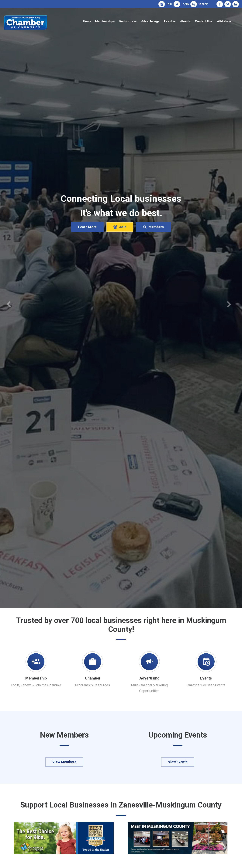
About (184, 21)
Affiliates (223, 21)
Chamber (93, 678)
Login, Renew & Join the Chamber (36, 685)
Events (169, 21)
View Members (64, 762)
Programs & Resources (93, 685)
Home (87, 21)
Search (203, 4)
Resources (127, 21)
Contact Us (203, 21)
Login (185, 4)
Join (169, 4)
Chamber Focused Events (206, 685)
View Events (178, 762)
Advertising (150, 21)
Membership (104, 21)
